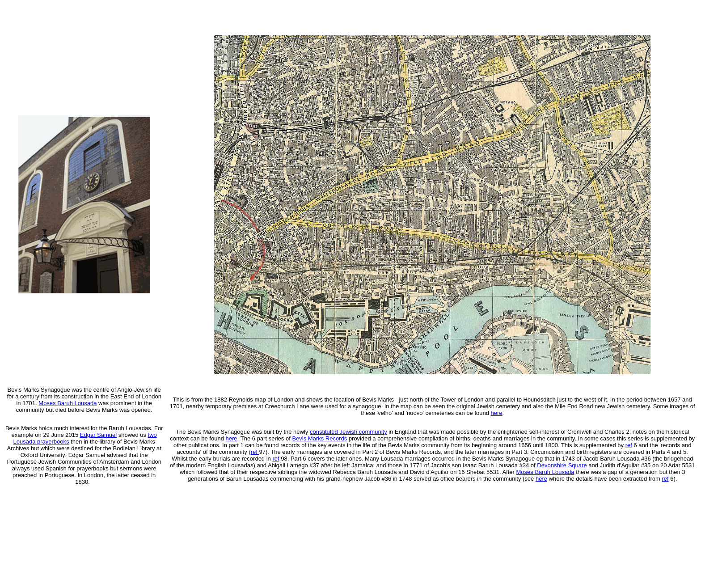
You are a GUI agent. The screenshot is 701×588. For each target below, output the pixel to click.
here (497, 413)
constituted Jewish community (348, 432)
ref (665, 479)
